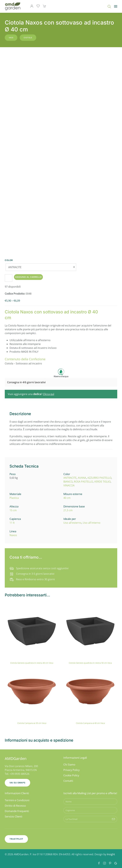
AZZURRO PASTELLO (99, 478)
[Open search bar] (109, 6)
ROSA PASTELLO (83, 482)
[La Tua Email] (90, 819)
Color (9, 260)
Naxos (13, 535)
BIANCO (68, 482)
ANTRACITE (70, 478)
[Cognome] (90, 810)
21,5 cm (68, 510)
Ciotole (28, 38)
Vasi (11, 38)
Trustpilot (16, 839)
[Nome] (90, 802)
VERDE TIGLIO (102, 482)
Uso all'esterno (72, 523)
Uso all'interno (92, 523)
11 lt (12, 523)
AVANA (82, 478)
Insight (111, 854)
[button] (116, 6)
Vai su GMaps (17, 783)
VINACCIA (69, 485)
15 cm (13, 510)
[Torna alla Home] (13, 6)
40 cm (67, 498)
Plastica (14, 498)
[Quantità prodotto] (9, 278)
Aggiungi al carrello (28, 277)
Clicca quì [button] (49, 394)
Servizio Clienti (14, 817)
